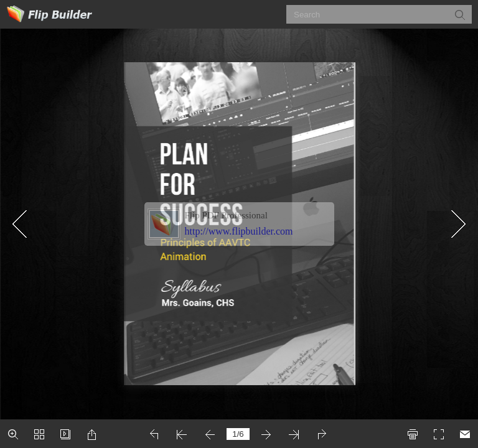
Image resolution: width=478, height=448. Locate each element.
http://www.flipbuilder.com (239, 231)
